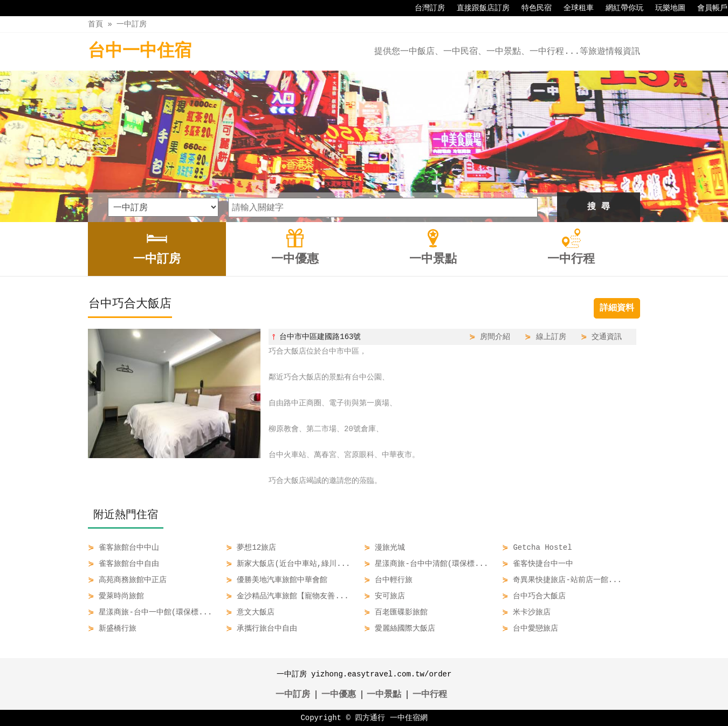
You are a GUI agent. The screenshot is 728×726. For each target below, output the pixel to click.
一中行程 (430, 695)
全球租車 (573, 8)
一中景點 (384, 695)
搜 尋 (599, 207)
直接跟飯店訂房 (478, 8)
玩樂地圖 (665, 8)
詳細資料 (617, 308)
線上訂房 (551, 337)
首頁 (95, 24)
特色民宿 (531, 8)
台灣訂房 (424, 8)
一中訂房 (132, 24)
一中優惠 (339, 695)
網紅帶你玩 (619, 8)
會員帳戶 (707, 8)
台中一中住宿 (140, 51)
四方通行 (370, 718)
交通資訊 (607, 337)
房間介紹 (495, 337)
